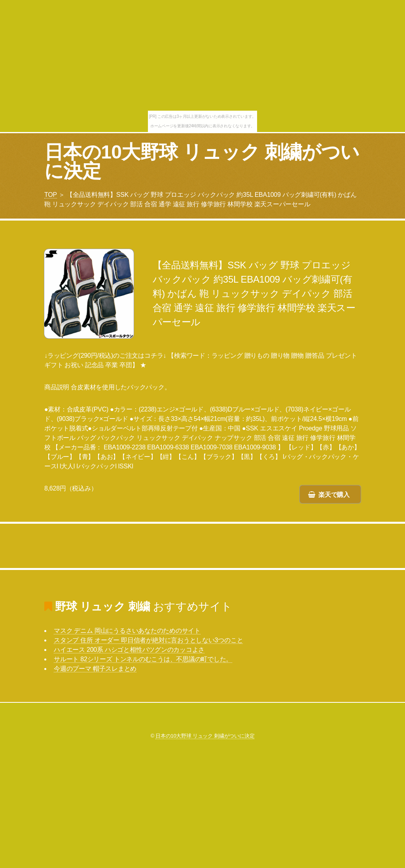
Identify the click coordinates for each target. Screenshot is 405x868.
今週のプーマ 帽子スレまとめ (95, 669)
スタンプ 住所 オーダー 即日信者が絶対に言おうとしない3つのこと (148, 640)
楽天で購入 (334, 495)
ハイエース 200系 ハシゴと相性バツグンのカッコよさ (129, 650)
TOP (51, 195)
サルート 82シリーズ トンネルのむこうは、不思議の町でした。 (143, 659)
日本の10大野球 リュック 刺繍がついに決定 (202, 161)
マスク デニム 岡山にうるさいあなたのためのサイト (127, 631)
